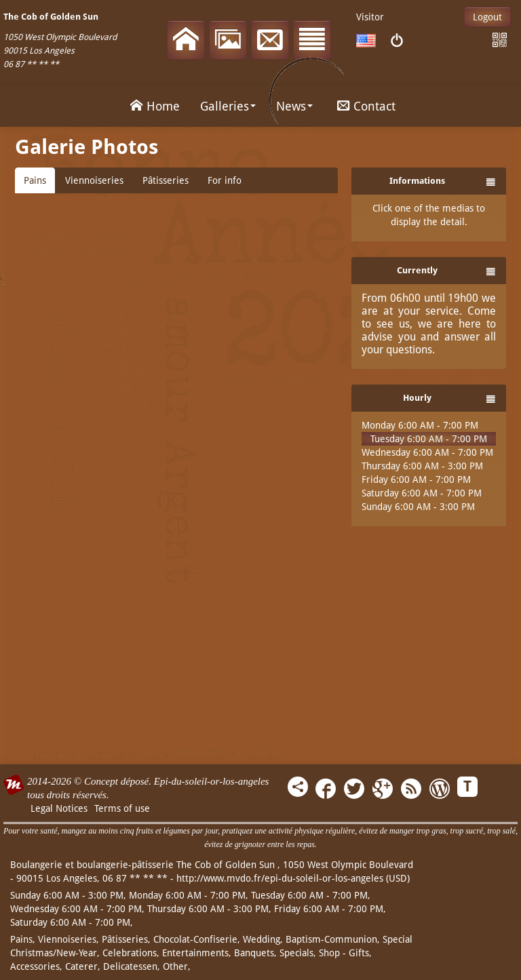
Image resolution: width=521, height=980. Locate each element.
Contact (364, 105)
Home (153, 105)
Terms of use (122, 808)
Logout (487, 17)
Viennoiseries (94, 180)
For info (225, 180)
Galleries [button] (228, 106)
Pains (35, 180)
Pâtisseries (166, 180)
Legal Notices (59, 808)
